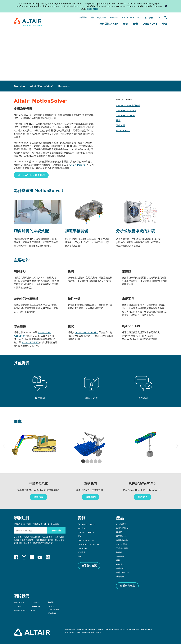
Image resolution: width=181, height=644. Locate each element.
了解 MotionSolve (126, 110)
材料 (118, 560)
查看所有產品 (127, 586)
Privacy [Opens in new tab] (80, 629)
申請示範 (38, 497)
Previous (4, 446)
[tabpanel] (34, 445)
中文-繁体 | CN (151, 17)
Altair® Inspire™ (78, 165)
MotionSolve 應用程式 (128, 105)
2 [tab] (86, 461)
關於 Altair (19, 602)
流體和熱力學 (122, 540)
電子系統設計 (122, 536)
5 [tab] (99, 461)
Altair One (150, 24)
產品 (125, 24)
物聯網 (119, 552)
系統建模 (120, 576)
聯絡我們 (114, 17)
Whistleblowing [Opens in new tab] (135, 629)
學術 (80, 556)
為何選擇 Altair (109, 24)
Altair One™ (123, 130)
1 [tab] (82, 461)
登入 (139, 17)
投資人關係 (102, 17)
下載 (80, 536)
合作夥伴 (35, 602)
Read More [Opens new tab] (93, 9)
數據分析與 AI (122, 528)
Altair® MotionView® (42, 86)
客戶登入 (143, 497)
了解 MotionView (126, 115)
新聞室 (51, 602)
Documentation (86, 540)
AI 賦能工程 (121, 524)
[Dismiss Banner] (166, 6)
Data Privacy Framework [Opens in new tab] (95, 629)
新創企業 (82, 552)
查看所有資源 (89, 566)
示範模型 (120, 125)
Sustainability (21, 610)
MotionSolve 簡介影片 (31, 175)
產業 (136, 24)
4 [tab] (95, 461)
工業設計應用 (122, 548)
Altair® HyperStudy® (87, 332)
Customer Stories (86, 524)
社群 (118, 120)
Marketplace (128, 17)
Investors (36, 606)
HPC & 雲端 (121, 544)
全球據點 (18, 606)
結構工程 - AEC (123, 572)
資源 (165, 24)
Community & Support (89, 544)
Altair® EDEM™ (30, 342)
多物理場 (120, 564)
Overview (19, 86)
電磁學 (119, 532)
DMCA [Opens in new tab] (124, 629)
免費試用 (83, 17)
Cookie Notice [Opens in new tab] (113, 629)
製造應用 (120, 556)
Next (177, 446)
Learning (82, 548)
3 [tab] (91, 461)
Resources (64, 86)
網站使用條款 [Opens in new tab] (70, 629)
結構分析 (120, 568)
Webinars (82, 528)
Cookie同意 (148, 629)
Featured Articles (87, 532)
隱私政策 (49, 543)
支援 (92, 17)
